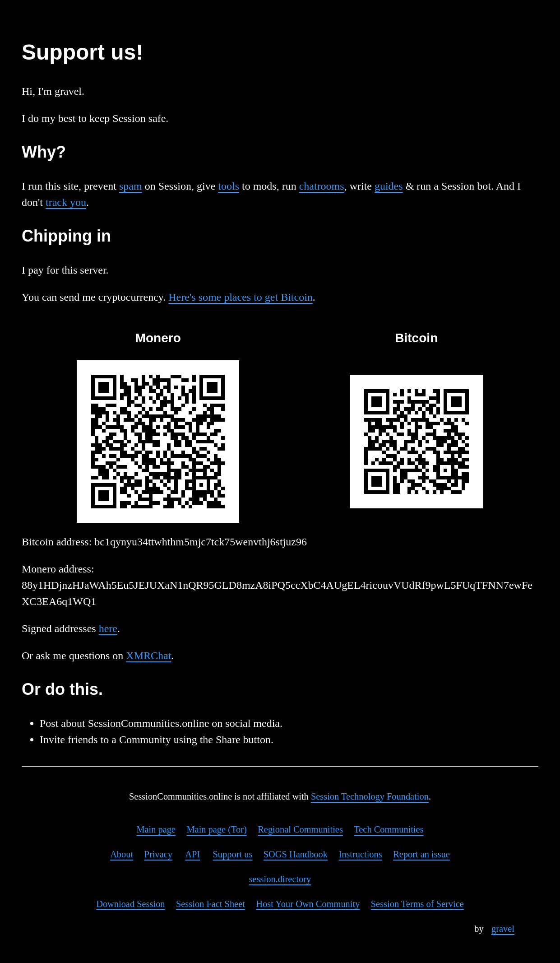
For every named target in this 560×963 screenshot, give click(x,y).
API (192, 854)
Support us (233, 854)
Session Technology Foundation (370, 796)
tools (229, 186)
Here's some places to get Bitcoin (241, 297)
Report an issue (421, 854)
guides (389, 186)
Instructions (360, 854)
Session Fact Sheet (211, 904)
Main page (156, 829)
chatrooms (322, 186)
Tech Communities (389, 829)
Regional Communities (300, 829)
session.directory (280, 879)
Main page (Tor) (216, 829)
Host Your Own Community (308, 904)
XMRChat (148, 656)
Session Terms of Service (417, 904)
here (108, 628)
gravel (503, 929)
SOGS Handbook (296, 854)
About (122, 854)
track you (66, 202)
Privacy (158, 854)
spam (131, 186)
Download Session (130, 904)
